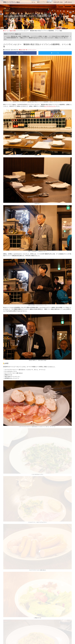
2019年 (5, 621)
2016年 (5, 628)
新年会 (5, 592)
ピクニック (6, 587)
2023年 (5, 612)
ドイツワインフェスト (9, 585)
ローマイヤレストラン (50, 106)
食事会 (5, 599)
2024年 (5, 610)
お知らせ (6, 571)
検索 (70, 548)
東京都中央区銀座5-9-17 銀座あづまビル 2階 (18, 500)
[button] (37, 477)
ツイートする (56, 53)
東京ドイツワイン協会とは (44, 2)
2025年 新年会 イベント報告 (11, 526)
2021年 (5, 617)
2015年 (5, 630)
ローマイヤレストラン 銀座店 (15, 498)
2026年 (5, 605)
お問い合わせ (68, 2)
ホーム (33, 2)
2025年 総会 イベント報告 (10, 521)
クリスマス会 (7, 580)
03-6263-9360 (10, 502)
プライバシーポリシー (44, 635)
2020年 (5, 619)
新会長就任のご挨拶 (9, 560)
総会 (4, 596)
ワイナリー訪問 (7, 589)
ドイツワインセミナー (32, 50)
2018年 (5, 623)
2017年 (5, 626)
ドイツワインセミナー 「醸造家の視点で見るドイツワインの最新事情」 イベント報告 (26, 565)
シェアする (20, 53)
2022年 (5, 614)
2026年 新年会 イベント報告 (11, 556)
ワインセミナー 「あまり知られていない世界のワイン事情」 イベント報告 (23, 558)
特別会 (5, 594)
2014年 (5, 632)
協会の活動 (13, 31)
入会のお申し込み (58, 2)
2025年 (5, 608)
